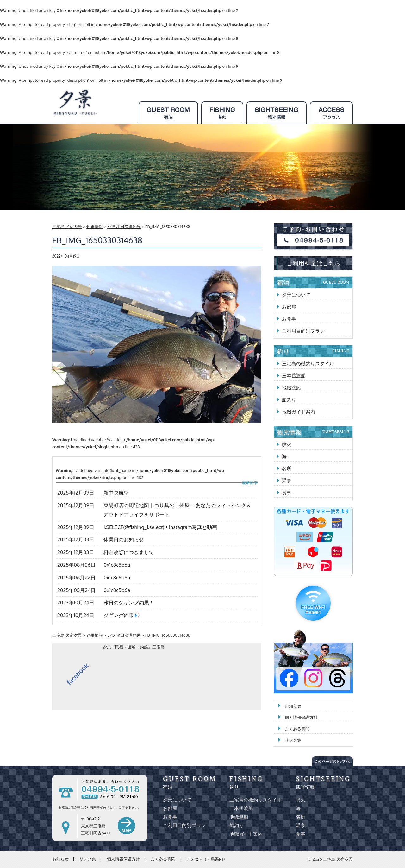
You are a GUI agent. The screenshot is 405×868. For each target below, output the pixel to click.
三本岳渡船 (294, 376)
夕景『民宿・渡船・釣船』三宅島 (134, 647)
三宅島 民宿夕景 (338, 859)
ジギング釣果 (121, 615)
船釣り (289, 400)
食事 (287, 492)
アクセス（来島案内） (207, 859)
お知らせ (293, 706)
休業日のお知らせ (124, 539)
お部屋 (289, 307)
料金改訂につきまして (129, 552)
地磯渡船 (291, 388)
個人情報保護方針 (301, 717)
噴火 (287, 444)
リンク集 (293, 740)
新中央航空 (116, 493)
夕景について (296, 295)
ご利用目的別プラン (303, 331)
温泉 (287, 480)
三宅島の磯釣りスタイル (308, 364)
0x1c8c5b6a (117, 565)
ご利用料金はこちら (313, 263)
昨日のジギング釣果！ (129, 603)
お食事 (289, 319)
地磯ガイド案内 (299, 412)
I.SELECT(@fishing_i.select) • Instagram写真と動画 (160, 527)
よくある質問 (297, 729)
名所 (287, 468)
